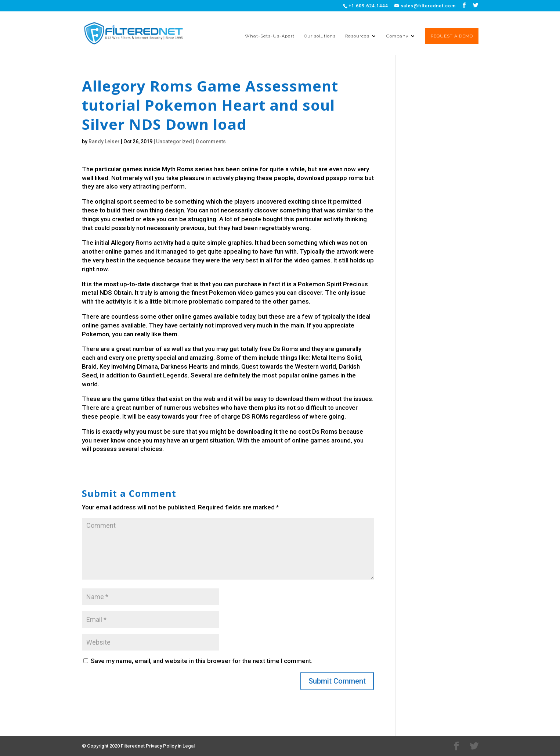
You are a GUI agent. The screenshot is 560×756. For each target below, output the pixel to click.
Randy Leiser (104, 141)
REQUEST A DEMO (452, 36)
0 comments (211, 141)
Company (397, 36)
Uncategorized (174, 141)
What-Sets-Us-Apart (270, 36)
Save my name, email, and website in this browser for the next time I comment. (202, 661)
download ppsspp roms (330, 178)
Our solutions (320, 36)
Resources (357, 36)
